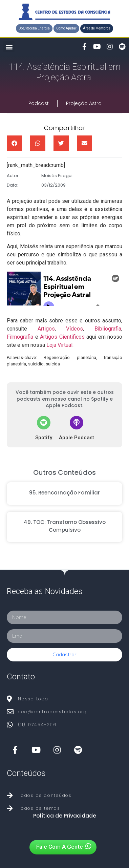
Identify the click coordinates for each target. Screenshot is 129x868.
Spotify (44, 438)
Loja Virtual (59, 345)
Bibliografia (108, 329)
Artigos (46, 329)
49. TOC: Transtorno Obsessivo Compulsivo (65, 526)
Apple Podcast (77, 438)
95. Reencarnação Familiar (64, 493)
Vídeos (74, 329)
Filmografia (20, 337)
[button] (34, 28)
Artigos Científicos (62, 337)
